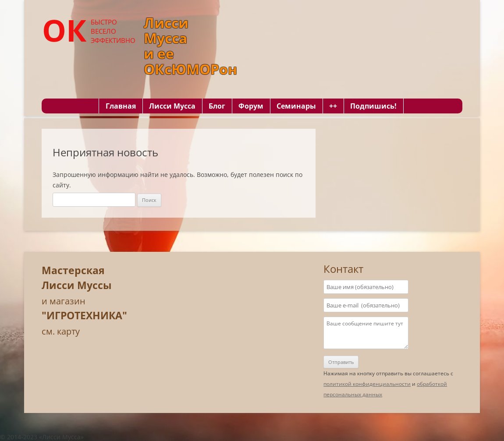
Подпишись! (373, 106)
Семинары (296, 106)
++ (333, 106)
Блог (217, 106)
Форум (251, 106)
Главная (121, 106)
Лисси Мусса (172, 106)
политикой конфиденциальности (367, 384)
